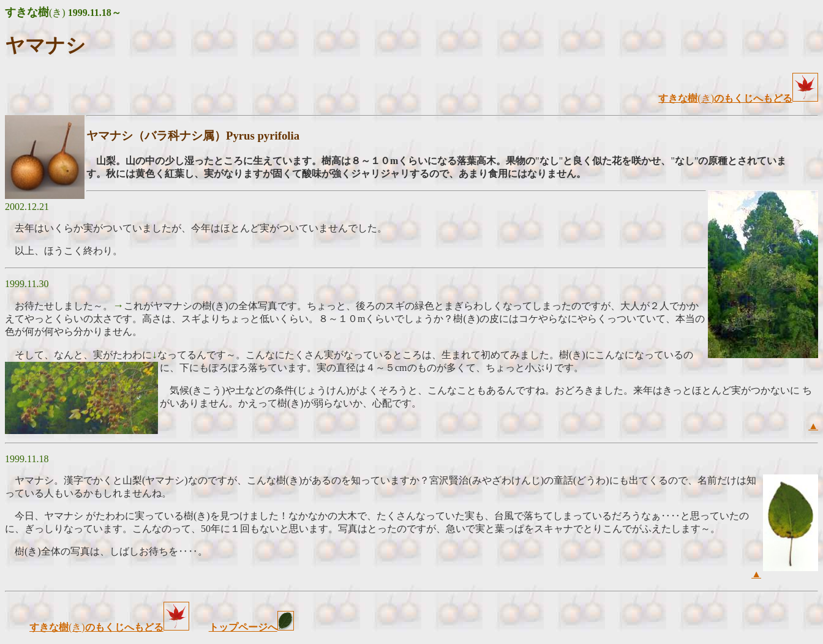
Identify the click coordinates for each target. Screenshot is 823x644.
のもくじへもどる (766, 98)
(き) (686, 98)
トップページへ (243, 627)
